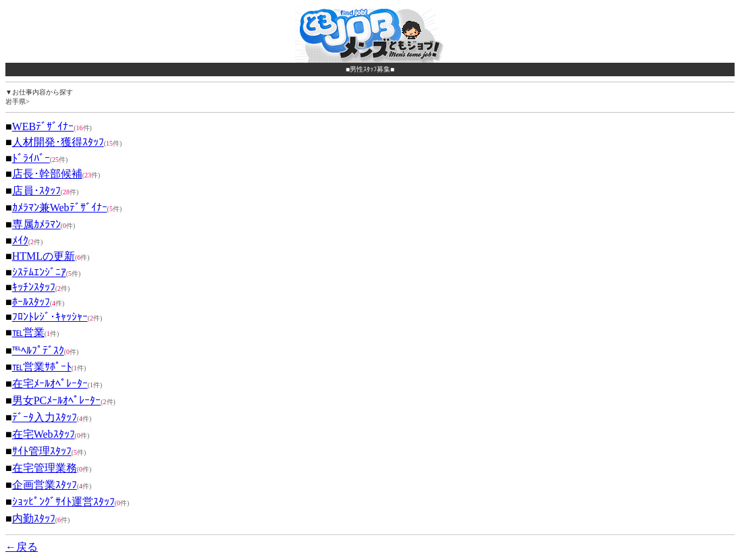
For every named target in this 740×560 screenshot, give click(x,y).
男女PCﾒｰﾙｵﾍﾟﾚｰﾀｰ (57, 400)
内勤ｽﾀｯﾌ (34, 519)
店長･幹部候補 (47, 174)
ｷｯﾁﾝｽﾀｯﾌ (34, 287)
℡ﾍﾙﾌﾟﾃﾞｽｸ (38, 351)
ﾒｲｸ (20, 241)
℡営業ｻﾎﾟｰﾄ (42, 367)
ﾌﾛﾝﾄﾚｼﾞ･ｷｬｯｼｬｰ (50, 317)
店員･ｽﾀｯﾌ (36, 191)
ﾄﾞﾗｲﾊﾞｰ (31, 158)
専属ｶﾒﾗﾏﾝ (36, 224)
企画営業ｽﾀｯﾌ (45, 485)
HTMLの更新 (44, 256)
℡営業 (28, 332)
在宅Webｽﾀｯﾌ (44, 434)
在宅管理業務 (45, 468)
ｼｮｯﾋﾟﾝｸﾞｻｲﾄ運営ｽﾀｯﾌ (63, 502)
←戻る (22, 547)
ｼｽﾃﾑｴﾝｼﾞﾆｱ (39, 272)
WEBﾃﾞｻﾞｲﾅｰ (43, 127)
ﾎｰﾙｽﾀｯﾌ (31, 302)
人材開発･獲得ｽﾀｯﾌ (58, 142)
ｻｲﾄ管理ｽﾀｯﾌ (42, 451)
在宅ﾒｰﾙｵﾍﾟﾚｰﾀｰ (50, 384)
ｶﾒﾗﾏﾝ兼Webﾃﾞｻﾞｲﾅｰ (60, 207)
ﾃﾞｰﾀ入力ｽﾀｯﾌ (45, 417)
